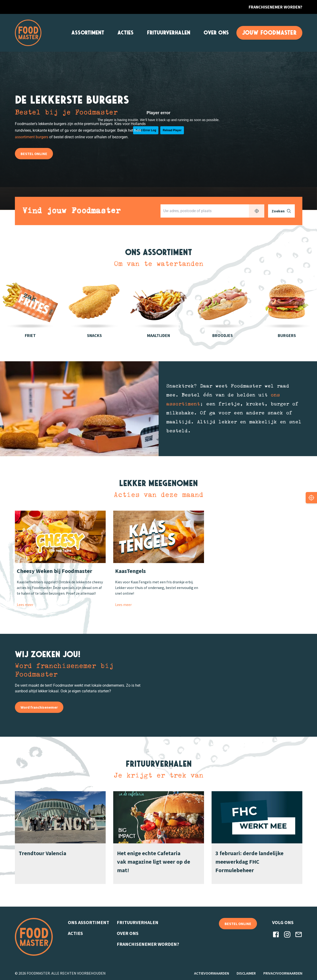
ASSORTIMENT (88, 33)
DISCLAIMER (246, 973)
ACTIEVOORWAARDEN (212, 973)
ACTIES (126, 33)
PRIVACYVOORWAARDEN (283, 973)
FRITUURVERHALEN (169, 33)
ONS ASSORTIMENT (89, 922)
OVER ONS (216, 33)
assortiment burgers (32, 137)
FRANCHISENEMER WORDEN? (276, 7)
